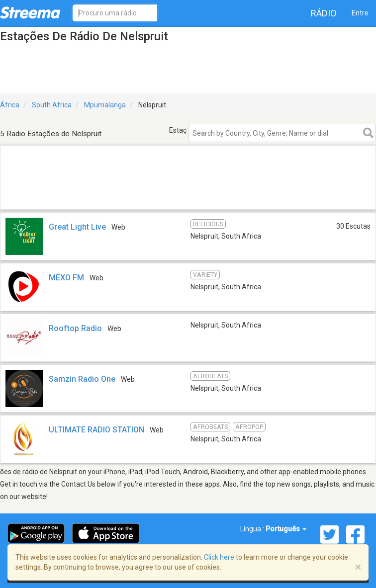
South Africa (52, 105)
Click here (219, 557)
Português (286, 529)
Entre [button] (360, 13)
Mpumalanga (105, 105)
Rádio (324, 13)
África (10, 105)
